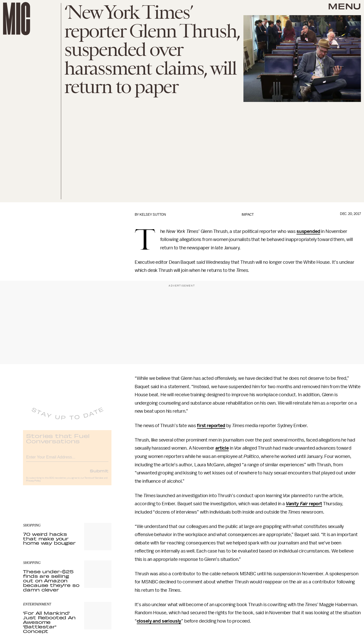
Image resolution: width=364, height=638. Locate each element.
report (315, 504)
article (222, 448)
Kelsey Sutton (153, 215)
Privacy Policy (33, 485)
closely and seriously (159, 621)
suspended (308, 231)
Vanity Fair (297, 504)
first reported (211, 426)
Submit (99, 474)
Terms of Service (94, 482)
